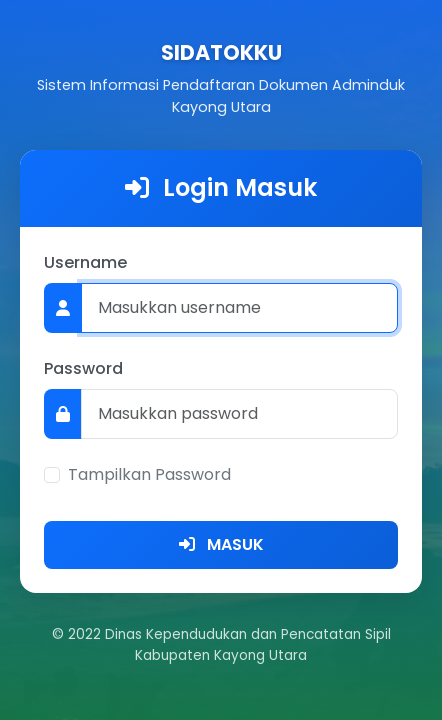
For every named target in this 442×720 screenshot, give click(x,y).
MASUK (221, 544)
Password (83, 368)
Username (85, 262)
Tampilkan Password (149, 474)
